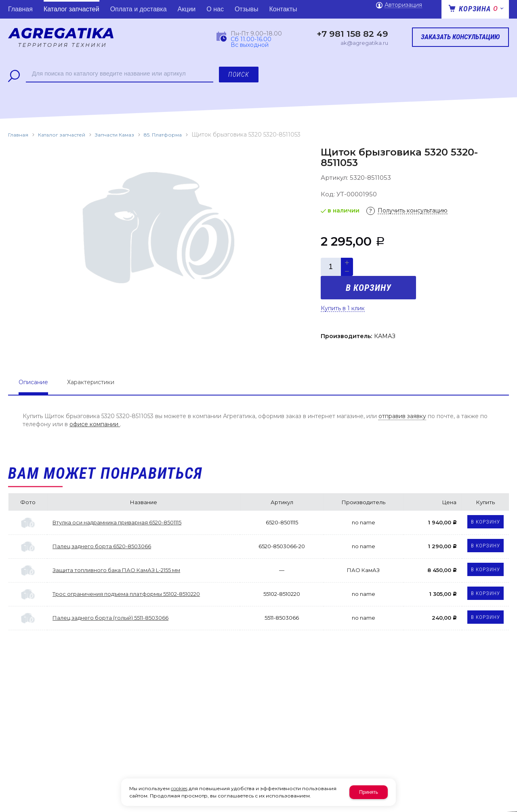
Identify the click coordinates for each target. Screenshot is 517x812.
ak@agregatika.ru (364, 43)
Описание (33, 382)
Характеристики (91, 382)
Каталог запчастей (62, 135)
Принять (369, 792)
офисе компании (95, 424)
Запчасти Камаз (115, 135)
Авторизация (403, 5)
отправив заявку (402, 416)
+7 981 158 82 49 (352, 34)
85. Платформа (163, 135)
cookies (179, 788)
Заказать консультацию (460, 37)
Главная (18, 135)
